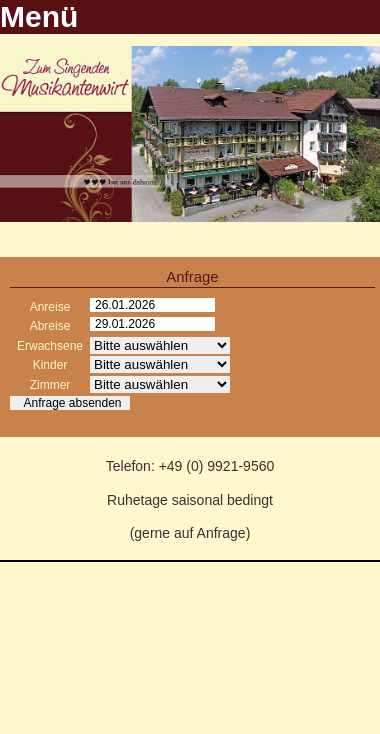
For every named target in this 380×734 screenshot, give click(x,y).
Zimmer (50, 385)
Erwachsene (50, 346)
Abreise (50, 326)
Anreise (50, 307)
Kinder (50, 365)
